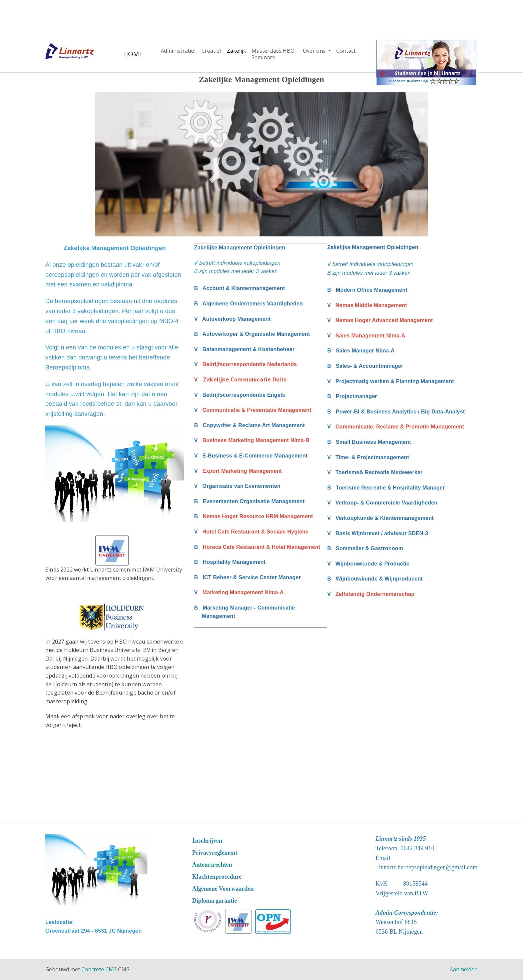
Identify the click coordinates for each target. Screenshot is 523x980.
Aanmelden (464, 969)
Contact (346, 51)
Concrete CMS (99, 969)
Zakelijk (236, 51)
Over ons (315, 51)
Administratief (178, 51)
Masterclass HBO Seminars (273, 54)
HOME (133, 54)
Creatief (211, 51)
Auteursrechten (212, 865)
